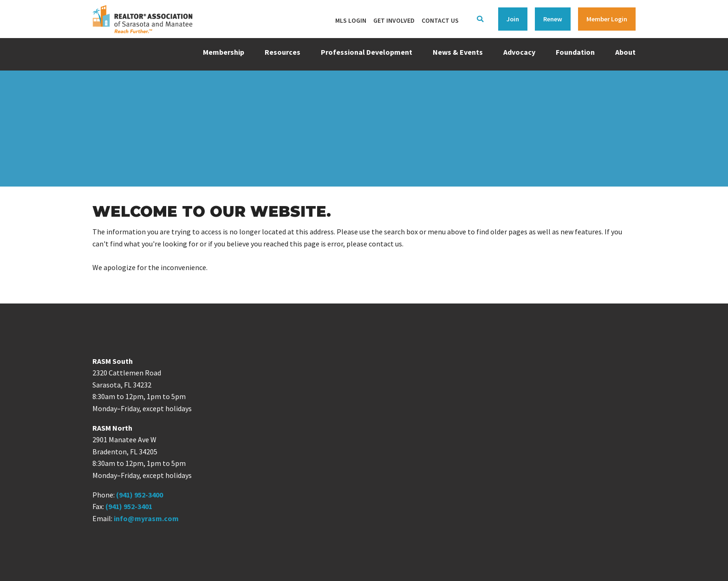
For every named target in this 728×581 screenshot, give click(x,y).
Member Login (607, 19)
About (625, 52)
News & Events (458, 52)
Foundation (575, 52)
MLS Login (351, 20)
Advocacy (519, 52)
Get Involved (394, 20)
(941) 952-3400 (140, 495)
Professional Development (367, 52)
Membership (224, 52)
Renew (553, 19)
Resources (283, 52)
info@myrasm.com (146, 518)
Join (513, 19)
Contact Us (440, 20)
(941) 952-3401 (129, 506)
